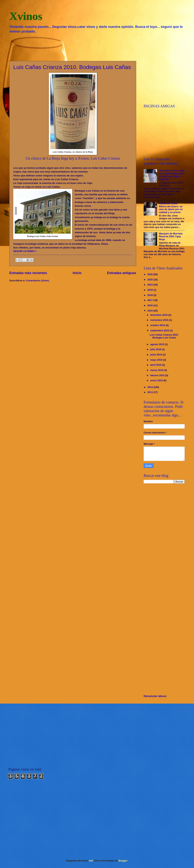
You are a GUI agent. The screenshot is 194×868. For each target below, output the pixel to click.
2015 (150, 311)
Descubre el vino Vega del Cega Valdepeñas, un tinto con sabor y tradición (172, 175)
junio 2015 (156, 355)
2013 (150, 392)
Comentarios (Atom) (37, 281)
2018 (150, 295)
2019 (150, 290)
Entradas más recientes (28, 273)
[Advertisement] (97, 47)
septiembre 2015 (160, 330)
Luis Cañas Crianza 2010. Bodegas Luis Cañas (72, 67)
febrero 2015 (158, 375)
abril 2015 (156, 365)
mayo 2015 (157, 360)
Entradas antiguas (122, 273)
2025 (150, 280)
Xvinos (26, 16)
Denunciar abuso (155, 696)
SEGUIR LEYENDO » (25, 251)
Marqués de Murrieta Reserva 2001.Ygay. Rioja (171, 236)
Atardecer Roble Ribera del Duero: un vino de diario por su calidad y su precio (171, 208)
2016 (150, 305)
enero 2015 (157, 380)
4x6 (91, 861)
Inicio (77, 273)
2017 (150, 300)
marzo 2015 (157, 370)
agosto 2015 (157, 344)
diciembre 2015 (159, 315)
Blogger (123, 861)
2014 (150, 387)
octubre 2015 (158, 325)
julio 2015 (156, 349)
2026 (150, 274)
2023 (150, 285)
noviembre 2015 (160, 320)
